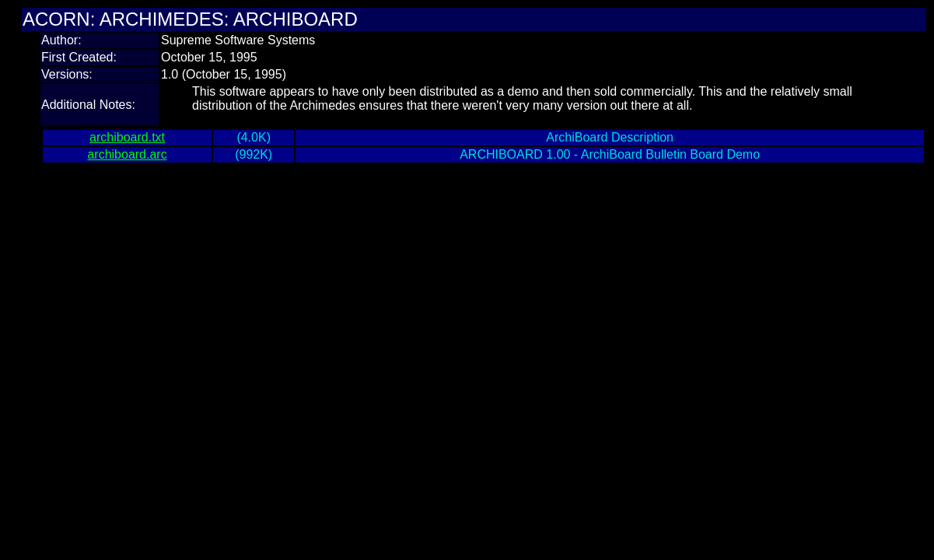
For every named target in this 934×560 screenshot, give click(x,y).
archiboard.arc (127, 154)
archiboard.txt (127, 137)
